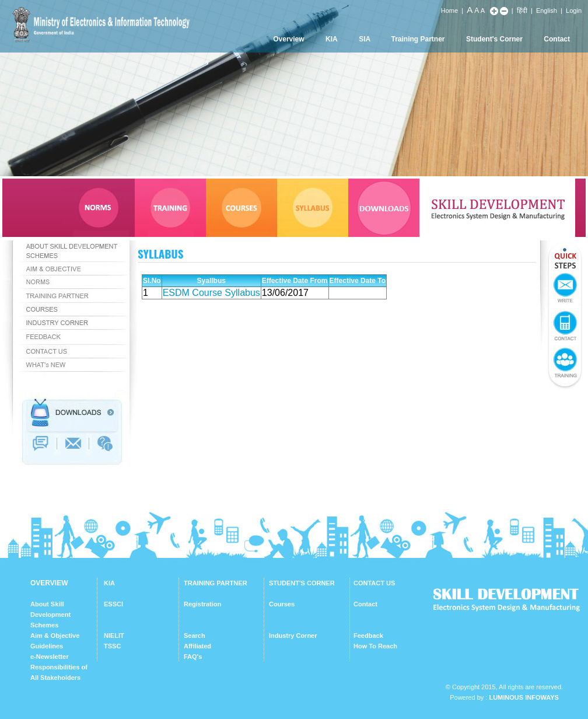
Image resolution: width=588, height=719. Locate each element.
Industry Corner (293, 636)
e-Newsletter (49, 657)
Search (195, 636)
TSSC (112, 646)
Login (574, 11)
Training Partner (418, 39)
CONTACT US (374, 583)
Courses (282, 604)
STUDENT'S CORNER (302, 583)
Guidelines (47, 646)
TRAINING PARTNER (216, 583)
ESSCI (113, 604)
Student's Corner (494, 39)
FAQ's (193, 657)
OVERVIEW (49, 583)
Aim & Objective (55, 636)
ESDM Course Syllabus (211, 293)
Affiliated (197, 646)
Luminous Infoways (524, 697)
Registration (202, 604)
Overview (288, 39)
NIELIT (114, 636)
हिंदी (522, 11)
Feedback (368, 636)
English (547, 11)
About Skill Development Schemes (50, 615)
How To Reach (375, 646)
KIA (332, 39)
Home (449, 11)
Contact (557, 39)
